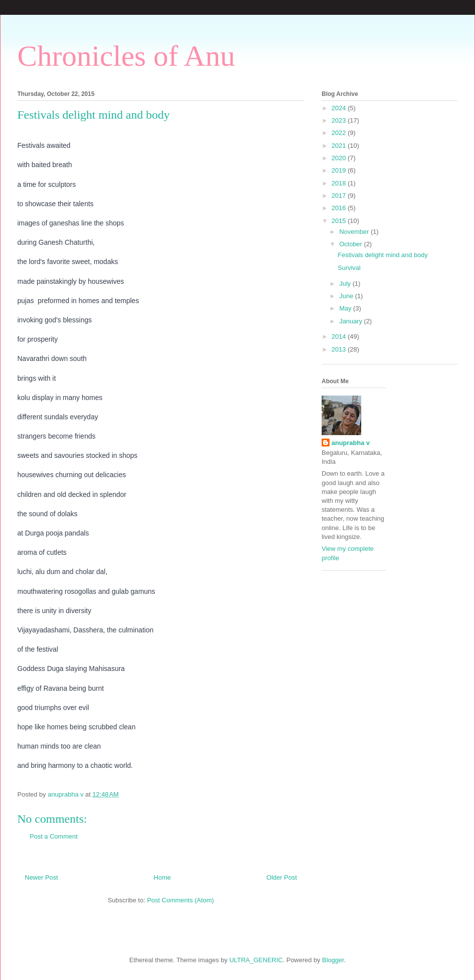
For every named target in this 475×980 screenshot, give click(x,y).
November (355, 232)
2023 (340, 120)
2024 (340, 108)
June (347, 296)
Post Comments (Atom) (180, 900)
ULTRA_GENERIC (256, 960)
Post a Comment (54, 836)
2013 (340, 349)
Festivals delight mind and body (382, 255)
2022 (340, 133)
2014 (340, 336)
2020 (340, 158)
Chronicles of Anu (126, 56)
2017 (340, 196)
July (346, 284)
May (346, 308)
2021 (340, 146)
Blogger (333, 960)
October (352, 244)
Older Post (282, 877)
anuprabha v (351, 443)
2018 (340, 183)
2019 (340, 170)
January (352, 321)
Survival (349, 268)
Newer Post (41, 877)
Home (163, 877)
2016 (340, 208)
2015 (340, 221)
